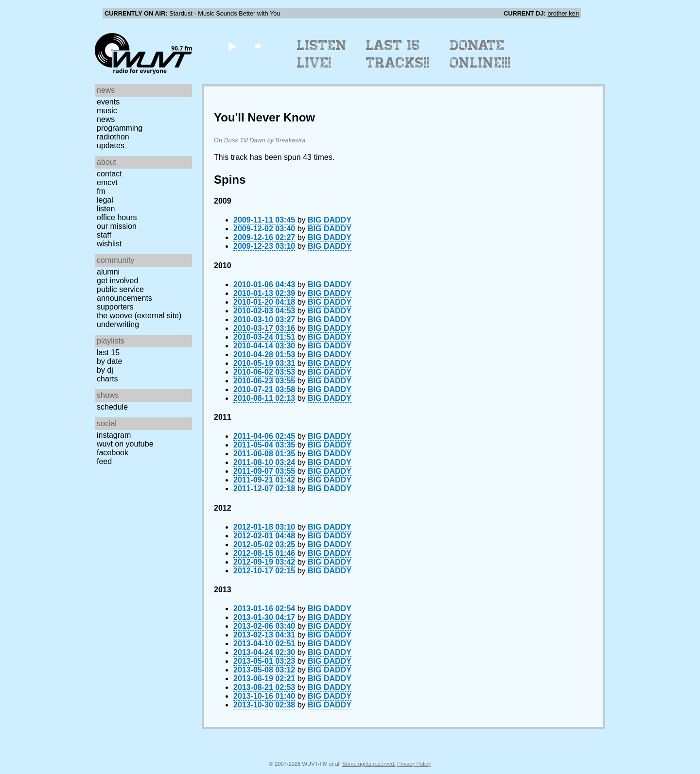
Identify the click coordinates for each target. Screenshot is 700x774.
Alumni (108, 272)
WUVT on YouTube (125, 444)
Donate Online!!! (480, 54)
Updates (111, 146)
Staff (104, 235)
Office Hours (117, 217)
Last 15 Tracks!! (398, 54)
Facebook (113, 453)
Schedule (112, 407)
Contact (109, 174)
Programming (120, 128)
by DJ (105, 370)
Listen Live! (322, 54)
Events (108, 102)
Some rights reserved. (369, 764)
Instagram (114, 435)
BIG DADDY (330, 220)
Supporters (115, 307)
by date (109, 361)
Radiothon (113, 137)
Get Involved (117, 281)
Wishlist (109, 244)
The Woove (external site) (139, 316)
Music (107, 111)
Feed (104, 461)
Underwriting (118, 324)
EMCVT (107, 182)
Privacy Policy (414, 764)
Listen (106, 209)
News (106, 119)
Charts (107, 379)
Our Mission (117, 226)
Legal (105, 200)
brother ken (563, 13)
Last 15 (108, 353)
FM (101, 191)
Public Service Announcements (124, 294)
